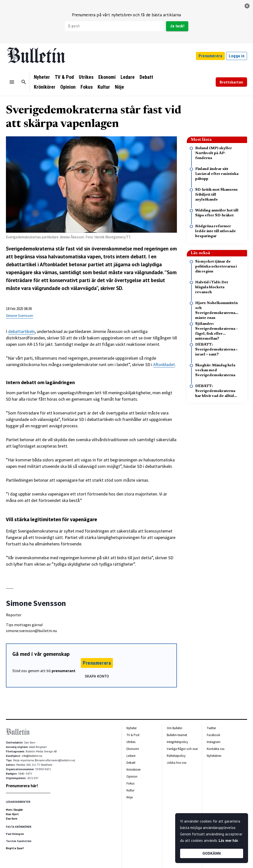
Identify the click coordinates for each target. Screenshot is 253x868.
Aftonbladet (54, 264)
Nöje (119, 87)
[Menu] (12, 82)
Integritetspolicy (177, 742)
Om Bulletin (175, 728)
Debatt (146, 77)
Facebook (213, 735)
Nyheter (42, 77)
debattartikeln (21, 331)
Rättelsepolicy (176, 756)
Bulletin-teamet (177, 735)
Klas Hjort (12, 814)
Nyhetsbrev (214, 756)
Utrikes (86, 77)
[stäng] (247, 6)
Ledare (128, 77)
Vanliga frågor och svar (182, 749)
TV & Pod (64, 77)
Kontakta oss (216, 749)
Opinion (68, 87)
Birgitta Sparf (15, 848)
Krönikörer (45, 87)
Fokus (87, 87)
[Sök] (24, 82)
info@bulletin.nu (32, 756)
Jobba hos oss (177, 763)
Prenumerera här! (22, 786)
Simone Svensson (20, 316)
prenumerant (63, 671)
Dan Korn (12, 819)
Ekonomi (107, 77)
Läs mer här (228, 840)
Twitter (211, 728)
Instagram (214, 742)
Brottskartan (231, 82)
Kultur (104, 87)
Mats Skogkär (14, 810)
